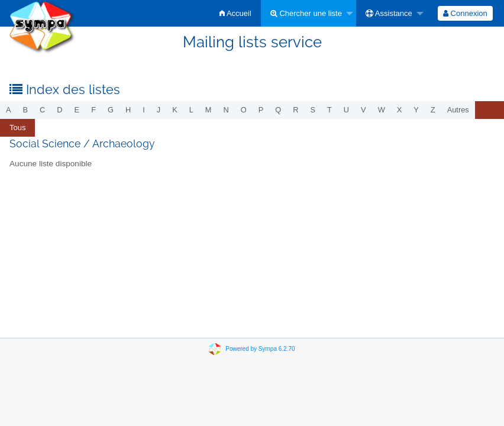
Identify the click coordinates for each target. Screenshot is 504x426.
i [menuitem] (144, 110)
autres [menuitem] (458, 110)
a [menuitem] (9, 110)
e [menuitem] (77, 110)
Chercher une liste (306, 13)
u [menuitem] (346, 110)
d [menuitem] (59, 110)
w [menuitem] (382, 110)
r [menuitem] (295, 110)
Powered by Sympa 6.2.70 (260, 349)
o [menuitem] (244, 110)
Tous (17, 128)
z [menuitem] (433, 110)
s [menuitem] (313, 110)
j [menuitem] (159, 110)
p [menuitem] (261, 110)
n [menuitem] (226, 110)
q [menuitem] (278, 110)
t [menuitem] (329, 110)
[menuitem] (235, 13)
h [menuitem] (128, 110)
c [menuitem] (42, 110)
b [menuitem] (26, 110)
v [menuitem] (364, 110)
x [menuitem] (400, 110)
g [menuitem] (111, 110)
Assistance (389, 13)
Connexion (465, 13)
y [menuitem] (416, 110)
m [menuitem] (209, 110)
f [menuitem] (93, 110)
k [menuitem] (175, 110)
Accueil (235, 13)
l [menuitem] (191, 110)
